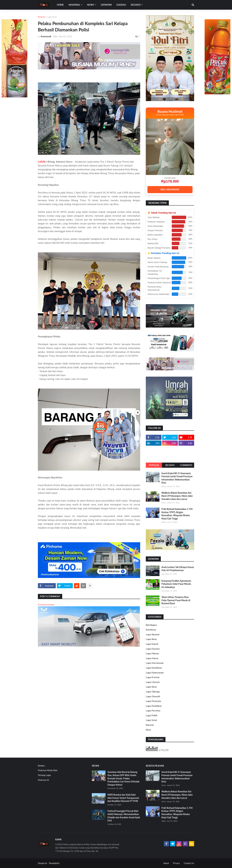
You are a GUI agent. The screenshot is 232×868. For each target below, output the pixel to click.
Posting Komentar (46, 605)
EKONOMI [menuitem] (106, 5)
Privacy (176, 863)
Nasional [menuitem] (74, 5)
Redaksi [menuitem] (136, 5)
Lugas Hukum (152, 658)
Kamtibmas (151, 630)
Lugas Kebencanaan (155, 673)
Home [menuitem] (60, 5)
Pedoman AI (43, 780)
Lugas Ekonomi (153, 649)
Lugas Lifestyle (153, 682)
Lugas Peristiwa (153, 711)
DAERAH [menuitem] (121, 5)
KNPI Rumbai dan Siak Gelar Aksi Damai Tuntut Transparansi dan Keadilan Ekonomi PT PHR (123, 798)
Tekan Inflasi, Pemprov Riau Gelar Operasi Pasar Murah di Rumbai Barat (176, 600)
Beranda (41, 17)
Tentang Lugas (44, 775)
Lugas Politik (152, 715)
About (166, 863)
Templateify (54, 863)
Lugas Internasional (155, 663)
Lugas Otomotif (153, 696)
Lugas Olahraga (153, 692)
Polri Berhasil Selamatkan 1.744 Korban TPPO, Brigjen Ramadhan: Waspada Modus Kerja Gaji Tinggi (177, 514)
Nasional (150, 725)
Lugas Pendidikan (154, 706)
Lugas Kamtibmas (154, 668)
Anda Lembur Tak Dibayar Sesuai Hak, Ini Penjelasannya (178, 569)
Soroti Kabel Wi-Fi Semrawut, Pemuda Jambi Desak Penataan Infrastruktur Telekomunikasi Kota (177, 478)
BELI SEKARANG (170, 189)
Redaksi (41, 766)
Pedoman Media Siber (48, 770)
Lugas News (52, 17)
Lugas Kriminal (152, 677)
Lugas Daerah (152, 644)
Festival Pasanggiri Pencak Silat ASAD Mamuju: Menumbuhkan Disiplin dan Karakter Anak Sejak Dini (124, 816)
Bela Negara (151, 625)
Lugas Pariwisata (153, 701)
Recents (170, 465)
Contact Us (189, 863)
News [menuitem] (91, 5)
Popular (154, 465)
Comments (186, 465)
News (148, 730)
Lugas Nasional (153, 634)
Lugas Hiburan (152, 653)
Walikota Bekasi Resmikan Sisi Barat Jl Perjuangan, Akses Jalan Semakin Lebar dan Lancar (177, 496)
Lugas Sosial (151, 720)
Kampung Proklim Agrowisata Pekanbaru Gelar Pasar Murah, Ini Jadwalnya (176, 584)
